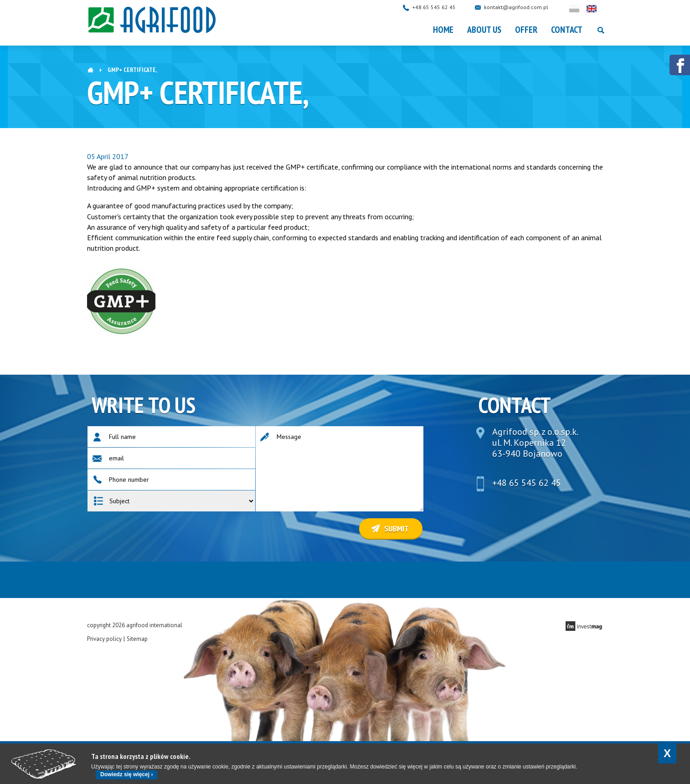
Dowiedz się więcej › (126, 774)
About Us (484, 30)
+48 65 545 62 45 (443, 7)
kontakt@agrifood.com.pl (525, 7)
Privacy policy (104, 639)
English (600, 9)
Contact (567, 30)
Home (443, 30)
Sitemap (137, 639)
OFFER (526, 30)
